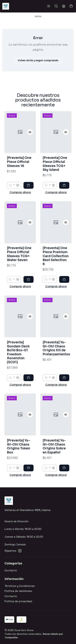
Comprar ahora (20, 204)
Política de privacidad (18, 601)
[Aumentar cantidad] (18, 197)
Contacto (11, 570)
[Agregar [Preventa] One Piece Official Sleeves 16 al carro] (29, 197)
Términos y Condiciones (20, 586)
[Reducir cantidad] (10, 197)
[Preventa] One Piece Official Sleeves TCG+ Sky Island (55, 179)
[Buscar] (56, 6)
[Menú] (49, 6)
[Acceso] (64, 6)
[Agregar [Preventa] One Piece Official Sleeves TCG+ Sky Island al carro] (64, 201)
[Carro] (71, 6)
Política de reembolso (18, 591)
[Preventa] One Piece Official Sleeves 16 (19, 173)
